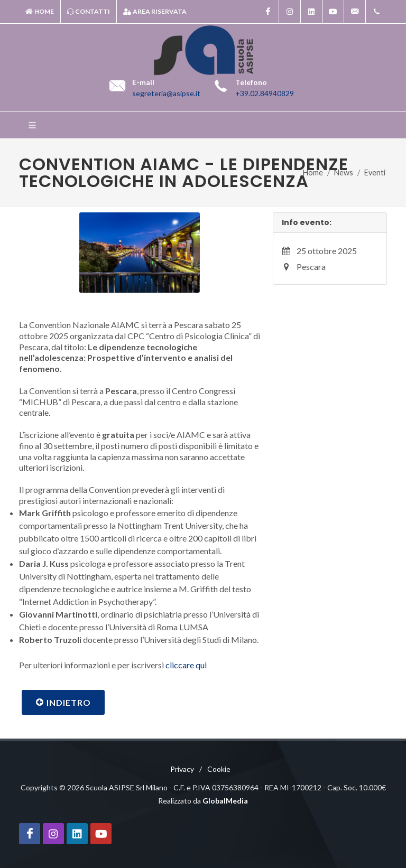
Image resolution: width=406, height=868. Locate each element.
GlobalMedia (225, 801)
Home (40, 12)
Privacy (182, 769)
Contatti (89, 12)
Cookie (219, 769)
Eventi (375, 172)
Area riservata (155, 12)
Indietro (63, 702)
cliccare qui (186, 665)
